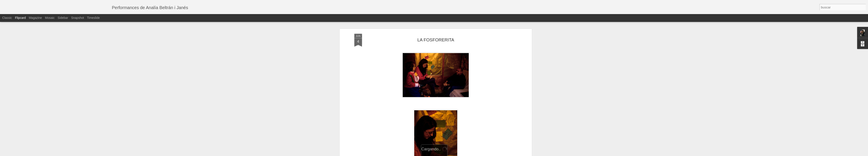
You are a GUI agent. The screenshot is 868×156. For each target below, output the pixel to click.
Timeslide (93, 18)
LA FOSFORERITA (436, 40)
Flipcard (20, 18)
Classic (7, 18)
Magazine (35, 18)
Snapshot (78, 18)
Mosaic (50, 18)
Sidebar (63, 18)
